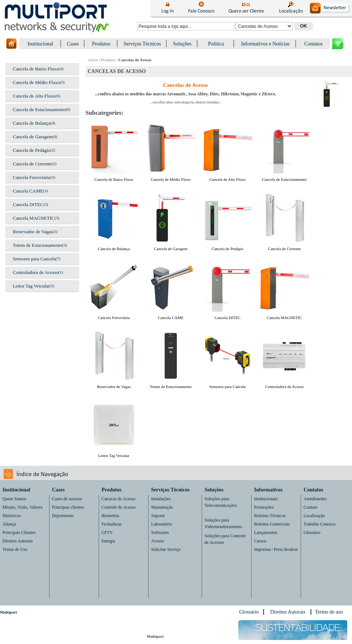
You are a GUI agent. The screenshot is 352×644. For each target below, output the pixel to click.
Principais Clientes (19, 533)
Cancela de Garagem (33, 137)
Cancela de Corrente (32, 164)
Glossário (312, 533)
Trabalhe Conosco (320, 524)
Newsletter (334, 8)
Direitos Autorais (18, 541)
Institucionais (266, 499)
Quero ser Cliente (246, 11)
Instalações (161, 499)
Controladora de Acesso (36, 272)
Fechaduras (112, 524)
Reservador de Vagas (33, 232)
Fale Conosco (201, 11)
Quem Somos (14, 499)
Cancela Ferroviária (32, 177)
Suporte (158, 516)
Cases (73, 44)
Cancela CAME (28, 191)
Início (93, 60)
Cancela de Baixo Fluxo (36, 69)
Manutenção (162, 507)
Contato (311, 507)
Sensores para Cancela (34, 259)
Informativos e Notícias (265, 44)
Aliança (9, 524)
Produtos (101, 44)
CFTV (107, 533)
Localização (291, 11)
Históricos (12, 516)
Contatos (313, 44)
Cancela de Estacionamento (39, 109)
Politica (216, 44)
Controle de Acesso (119, 507)
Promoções (264, 507)
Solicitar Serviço (166, 549)
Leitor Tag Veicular (31, 286)
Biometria (110, 516)
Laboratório (162, 524)
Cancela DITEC (28, 204)
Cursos (260, 541)
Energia (108, 541)
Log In (168, 11)
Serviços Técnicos (142, 44)
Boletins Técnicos (270, 516)
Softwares (160, 533)
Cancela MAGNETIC (34, 218)
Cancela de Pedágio (32, 150)
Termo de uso (329, 612)
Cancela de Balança (32, 123)
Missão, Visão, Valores (23, 507)
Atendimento (315, 499)
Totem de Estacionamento (38, 245)
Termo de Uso (15, 549)
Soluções (182, 44)
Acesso (157, 541)
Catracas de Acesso (119, 499)
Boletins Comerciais (272, 524)
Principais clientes (68, 507)
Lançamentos (266, 533)
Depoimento (63, 516)
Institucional (40, 44)
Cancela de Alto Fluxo (34, 96)
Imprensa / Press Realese (276, 549)
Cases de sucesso (67, 499)
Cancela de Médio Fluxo (36, 82)
